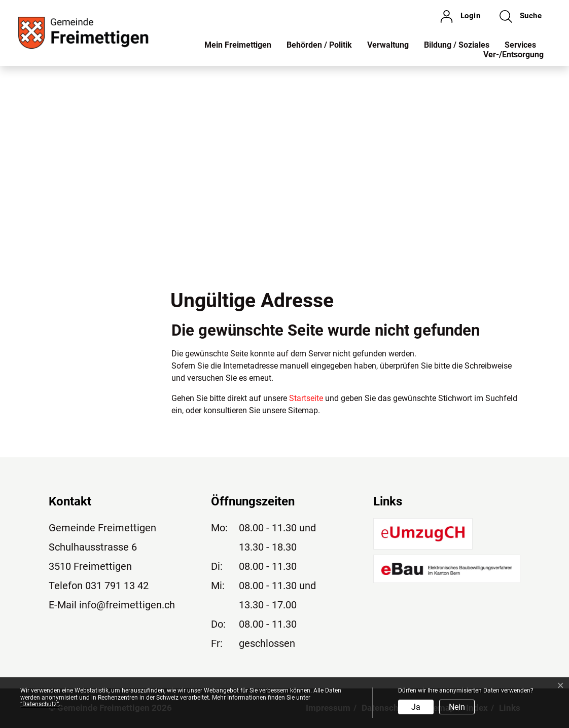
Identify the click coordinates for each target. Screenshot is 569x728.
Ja (416, 707)
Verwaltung (388, 45)
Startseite (306, 398)
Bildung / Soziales (457, 45)
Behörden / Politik (319, 45)
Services (520, 45)
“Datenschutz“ (40, 704)
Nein (457, 707)
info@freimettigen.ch (127, 605)
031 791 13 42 (117, 586)
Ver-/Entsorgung (513, 54)
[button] (521, 16)
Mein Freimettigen (238, 45)
